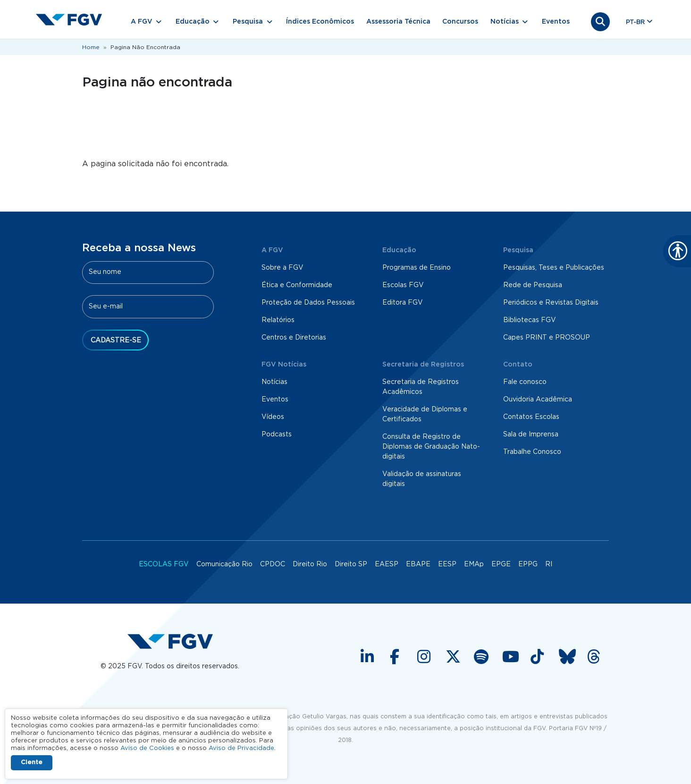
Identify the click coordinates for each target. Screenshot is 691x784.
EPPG (528, 564)
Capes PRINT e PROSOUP (547, 338)
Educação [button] (193, 22)
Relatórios (278, 320)
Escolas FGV (403, 285)
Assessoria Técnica (398, 22)
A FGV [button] (142, 22)
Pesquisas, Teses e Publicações (554, 268)
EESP (447, 564)
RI (549, 564)
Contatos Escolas (531, 417)
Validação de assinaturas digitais (422, 479)
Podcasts (277, 435)
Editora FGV (403, 303)
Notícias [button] (505, 22)
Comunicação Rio (224, 564)
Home (91, 47)
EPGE (501, 564)
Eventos (556, 22)
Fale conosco (525, 382)
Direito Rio (310, 564)
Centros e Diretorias (294, 338)
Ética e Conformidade (297, 285)
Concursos (460, 22)
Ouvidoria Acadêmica (538, 400)
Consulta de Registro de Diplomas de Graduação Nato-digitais (431, 447)
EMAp (474, 564)
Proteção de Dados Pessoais (308, 303)
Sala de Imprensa (531, 435)
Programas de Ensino (417, 268)
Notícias (274, 382)
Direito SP (351, 564)
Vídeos (273, 417)
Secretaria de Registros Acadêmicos (421, 387)
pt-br (635, 22)
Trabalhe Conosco (532, 452)
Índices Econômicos (320, 22)
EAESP (387, 564)
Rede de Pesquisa (533, 285)
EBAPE (418, 564)
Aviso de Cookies (147, 748)
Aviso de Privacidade (241, 748)
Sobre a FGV (282, 268)
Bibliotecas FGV (530, 320)
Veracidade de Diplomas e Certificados (425, 414)
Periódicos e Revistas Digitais (551, 303)
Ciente (32, 763)
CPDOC (273, 564)
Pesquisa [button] (248, 22)
